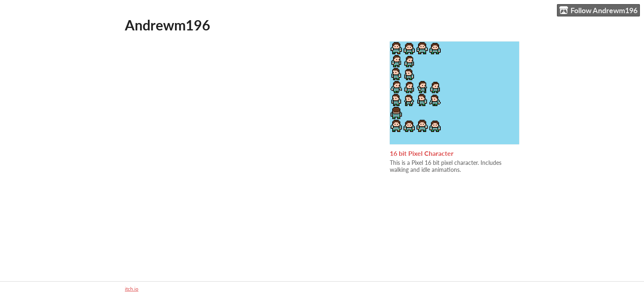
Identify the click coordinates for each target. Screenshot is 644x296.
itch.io (132, 289)
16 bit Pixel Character (422, 153)
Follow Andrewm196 (598, 10)
